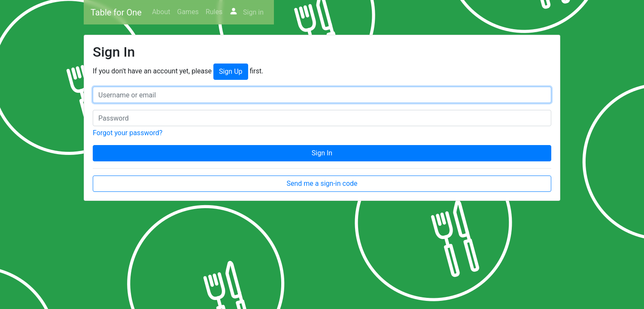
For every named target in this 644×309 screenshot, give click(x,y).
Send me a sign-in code (322, 183)
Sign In (322, 153)
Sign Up (231, 71)
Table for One (116, 12)
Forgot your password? (128, 133)
